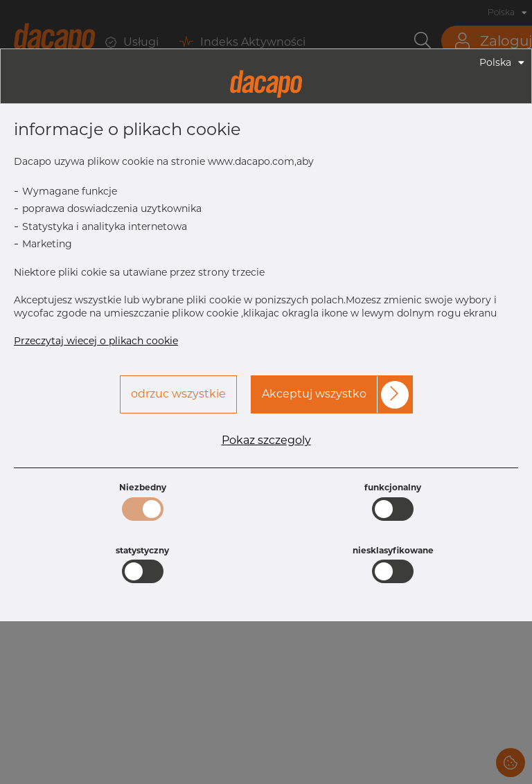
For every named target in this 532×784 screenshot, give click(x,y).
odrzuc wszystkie (178, 394)
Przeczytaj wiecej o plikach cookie (96, 341)
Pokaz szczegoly (266, 440)
